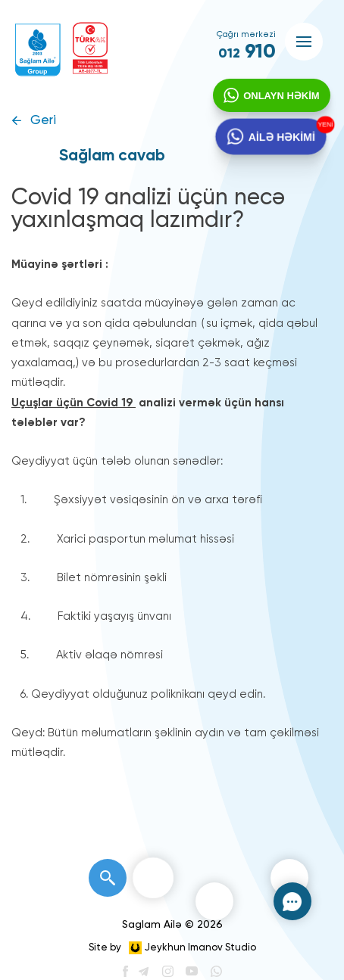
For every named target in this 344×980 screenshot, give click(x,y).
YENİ (323, 126)
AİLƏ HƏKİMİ (281, 140)
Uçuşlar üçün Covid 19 (73, 403)
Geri (43, 121)
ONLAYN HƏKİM (280, 97)
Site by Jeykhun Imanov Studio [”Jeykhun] (172, 948)
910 (247, 52)
